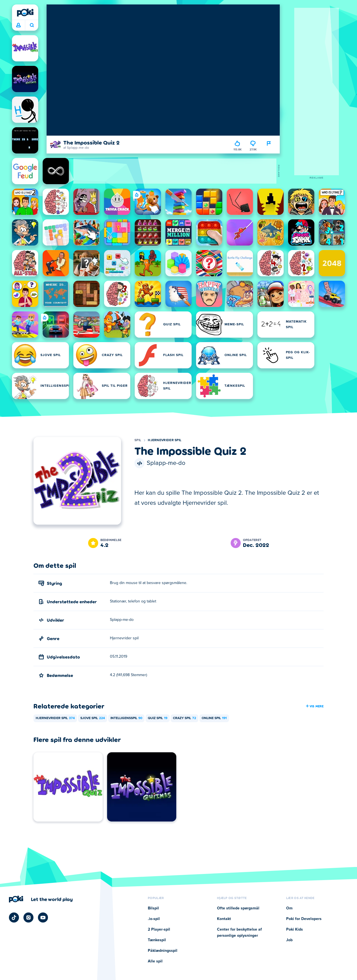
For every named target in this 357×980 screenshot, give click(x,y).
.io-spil (154, 919)
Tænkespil (157, 940)
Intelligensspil (126, 718)
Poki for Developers (304, 919)
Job (289, 940)
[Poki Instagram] (28, 917)
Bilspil (153, 908)
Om (289, 908)
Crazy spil (184, 718)
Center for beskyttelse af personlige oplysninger (239, 933)
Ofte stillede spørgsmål (238, 908)
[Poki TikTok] (14, 917)
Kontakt (224, 919)
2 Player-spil (159, 929)
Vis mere (314, 706)
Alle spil (155, 961)
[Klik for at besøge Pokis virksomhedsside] (41, 899)
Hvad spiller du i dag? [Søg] (32, 25)
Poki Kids (295, 929)
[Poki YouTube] (43, 917)
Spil (138, 440)
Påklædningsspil (163, 951)
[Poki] (25, 13)
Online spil (214, 718)
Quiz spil (158, 718)
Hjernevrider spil (165, 440)
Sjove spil (93, 718)
